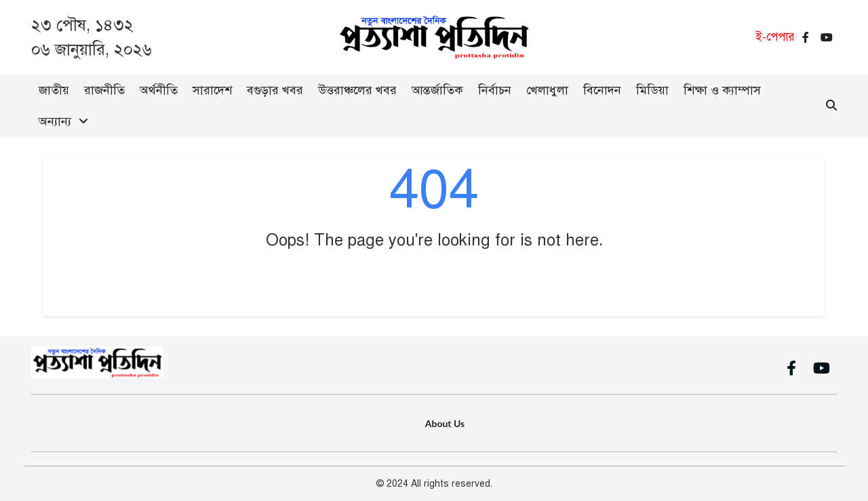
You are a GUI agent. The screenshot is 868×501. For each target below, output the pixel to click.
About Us (445, 423)
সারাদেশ (212, 90)
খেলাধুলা (547, 90)
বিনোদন (602, 90)
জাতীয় (54, 90)
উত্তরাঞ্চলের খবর (357, 90)
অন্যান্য (55, 121)
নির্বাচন (495, 90)
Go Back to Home (434, 281)
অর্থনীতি (159, 90)
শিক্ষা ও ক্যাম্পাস (722, 90)
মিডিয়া (652, 90)
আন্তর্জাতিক (437, 90)
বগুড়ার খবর (275, 90)
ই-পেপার (775, 37)
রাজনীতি (104, 90)
